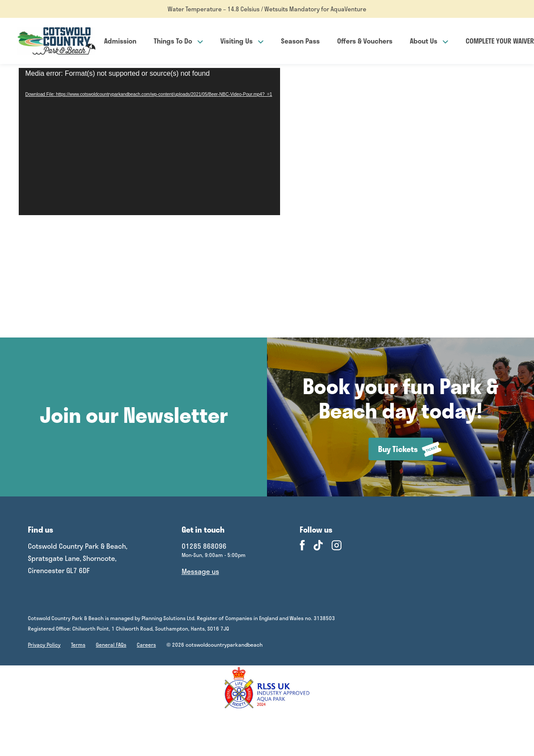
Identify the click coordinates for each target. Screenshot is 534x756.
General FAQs (111, 645)
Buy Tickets (406, 449)
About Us (429, 41)
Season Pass (300, 41)
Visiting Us (242, 41)
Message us (200, 571)
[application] (149, 142)
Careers (146, 645)
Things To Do (178, 41)
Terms (78, 645)
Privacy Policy (44, 645)
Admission (120, 41)
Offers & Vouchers (365, 41)
